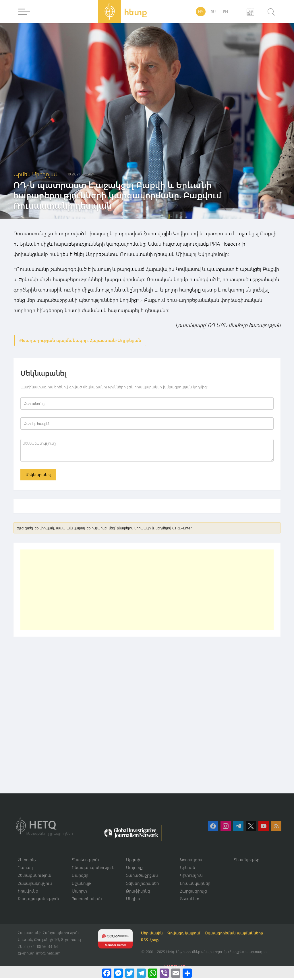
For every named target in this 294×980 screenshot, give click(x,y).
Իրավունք (28, 892)
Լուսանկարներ (195, 885)
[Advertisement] (147, 591)
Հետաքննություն (35, 877)
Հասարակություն (35, 885)
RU (213, 12)
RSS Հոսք (151, 941)
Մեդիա (133, 900)
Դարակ (25, 869)
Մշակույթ (81, 885)
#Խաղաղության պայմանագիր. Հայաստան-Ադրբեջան (80, 340)
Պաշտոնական (87, 900)
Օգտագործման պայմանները (235, 935)
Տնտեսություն (85, 861)
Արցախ (134, 861)
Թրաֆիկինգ (138, 892)
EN (226, 12)
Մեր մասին (153, 935)
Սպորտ (79, 892)
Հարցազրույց (194, 892)
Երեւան (188, 869)
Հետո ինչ (27, 861)
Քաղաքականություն (38, 900)
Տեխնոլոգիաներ (142, 885)
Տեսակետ (190, 900)
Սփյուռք (134, 869)
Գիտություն (191, 877)
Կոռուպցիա (192, 861)
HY (201, 12)
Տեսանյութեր (246, 861)
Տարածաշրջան (142, 877)
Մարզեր (80, 877)
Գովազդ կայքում (185, 935)
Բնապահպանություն (93, 869)
